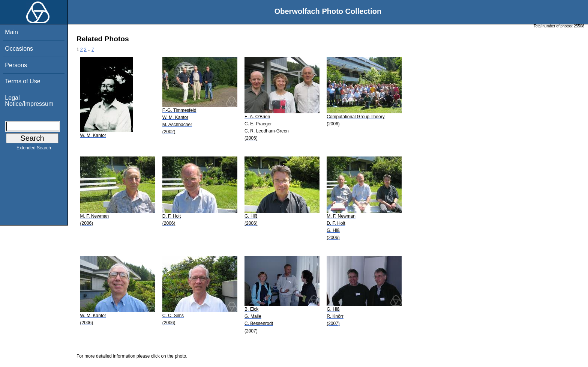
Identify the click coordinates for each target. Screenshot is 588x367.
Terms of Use (22, 81)
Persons (16, 65)
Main (11, 32)
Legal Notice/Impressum (29, 101)
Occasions (19, 49)
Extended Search (34, 149)
